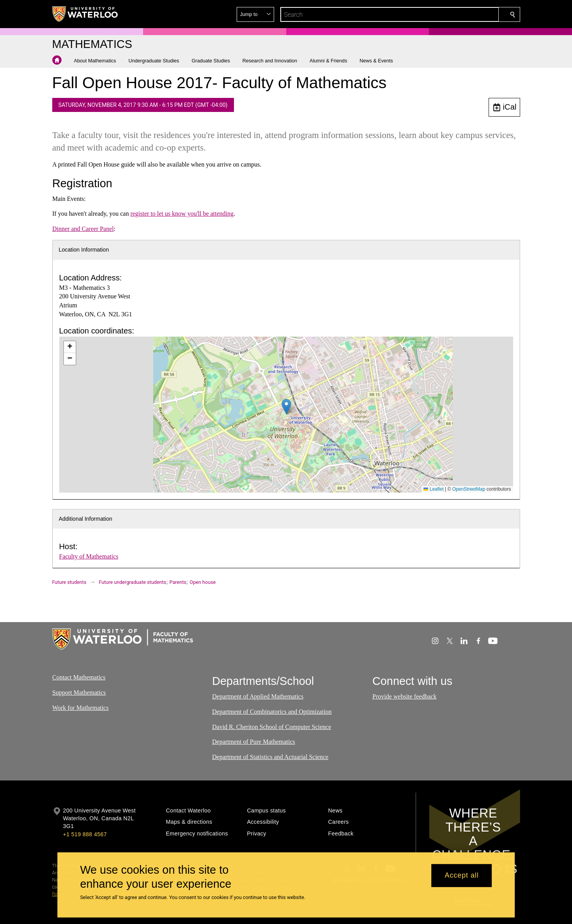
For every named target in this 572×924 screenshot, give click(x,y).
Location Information (84, 250)
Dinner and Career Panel (83, 229)
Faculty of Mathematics (89, 556)
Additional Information (86, 519)
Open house (203, 582)
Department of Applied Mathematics (258, 696)
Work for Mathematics (80, 707)
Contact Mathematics (79, 677)
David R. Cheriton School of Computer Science (272, 727)
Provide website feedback (404, 696)
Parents (178, 582)
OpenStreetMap (469, 489)
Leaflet (433, 489)
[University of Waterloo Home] (85, 14)
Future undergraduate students (132, 582)
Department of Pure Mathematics (254, 742)
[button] (456, 14)
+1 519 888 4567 (85, 834)
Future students (69, 582)
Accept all (462, 876)
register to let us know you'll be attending (182, 214)
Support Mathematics (79, 693)
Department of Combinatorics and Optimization (272, 712)
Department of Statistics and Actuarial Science (270, 757)
